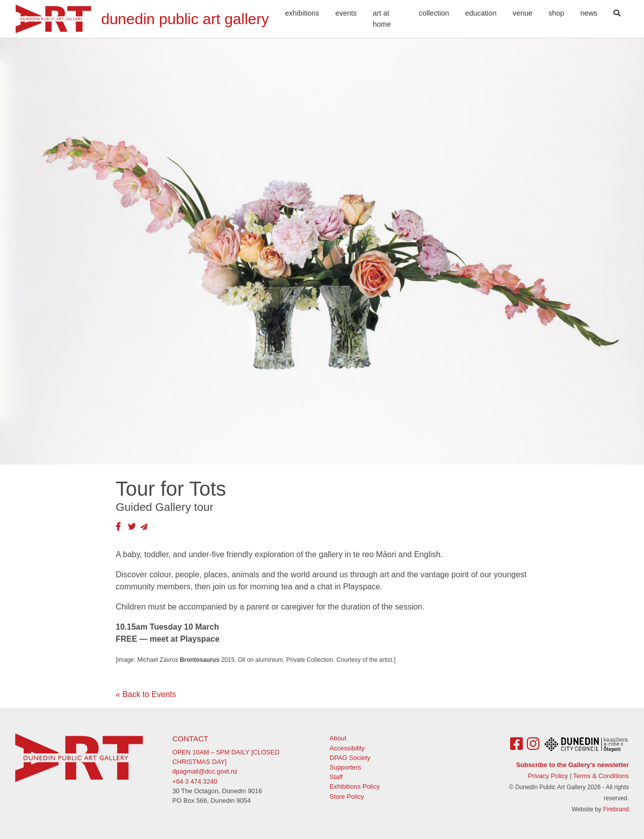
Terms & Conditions (601, 776)
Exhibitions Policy (355, 786)
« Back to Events (146, 694)
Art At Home (382, 19)
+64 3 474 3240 (195, 781)
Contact (190, 739)
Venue (522, 13)
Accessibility (347, 748)
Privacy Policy (548, 776)
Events (346, 13)
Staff (336, 777)
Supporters (345, 767)
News (589, 13)
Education (481, 13)
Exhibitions (302, 13)
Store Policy (347, 796)
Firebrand (616, 809)
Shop (556, 13)
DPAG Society (350, 758)
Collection (434, 13)
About (338, 738)
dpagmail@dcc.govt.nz (205, 771)
